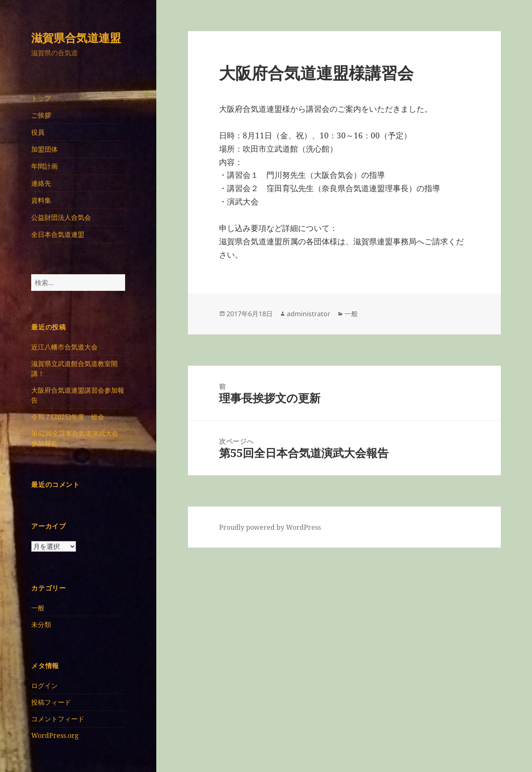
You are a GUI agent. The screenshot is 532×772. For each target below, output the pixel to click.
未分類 (41, 624)
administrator (309, 314)
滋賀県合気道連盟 (76, 38)
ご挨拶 (41, 115)
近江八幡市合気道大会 (64, 347)
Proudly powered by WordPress (270, 527)
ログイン (44, 686)
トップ (41, 98)
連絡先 (41, 183)
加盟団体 (44, 149)
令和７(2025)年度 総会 (68, 417)
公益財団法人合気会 (61, 217)
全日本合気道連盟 (58, 234)
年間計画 (44, 166)
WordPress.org (55, 735)
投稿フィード (51, 702)
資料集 (41, 200)
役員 (38, 132)
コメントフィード (58, 719)
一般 (38, 608)
